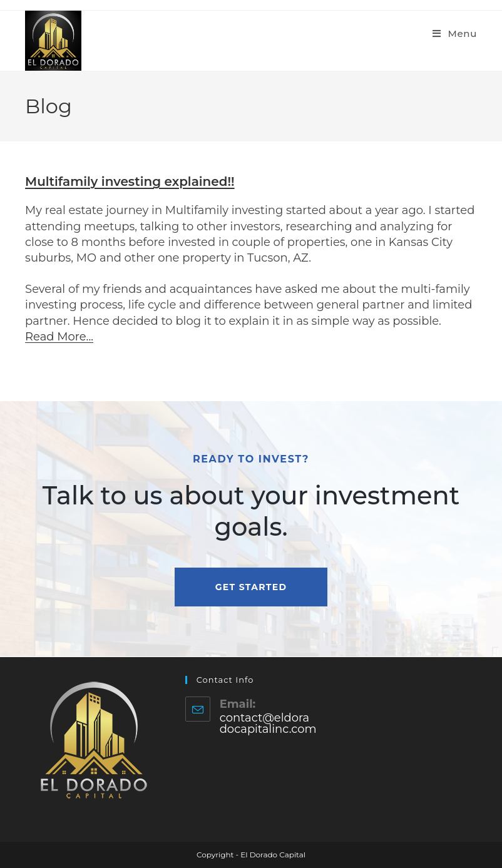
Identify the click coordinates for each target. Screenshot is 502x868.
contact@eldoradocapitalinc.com (268, 723)
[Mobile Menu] (455, 33)
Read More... (59, 337)
